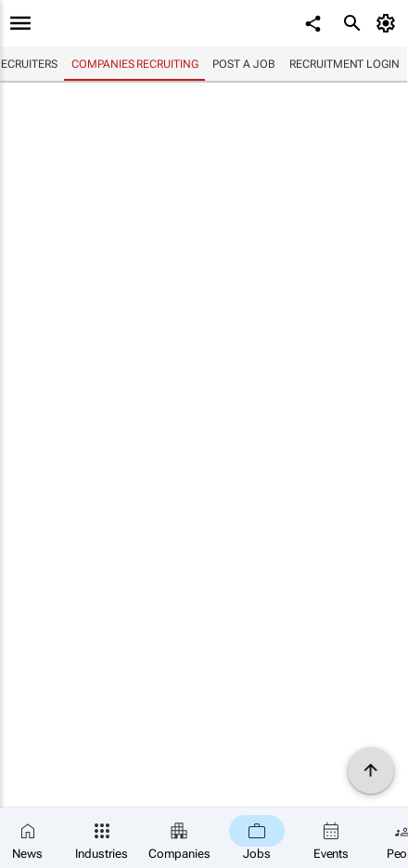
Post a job (243, 64)
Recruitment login (344, 64)
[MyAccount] (389, 23)
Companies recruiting (134, 64)
